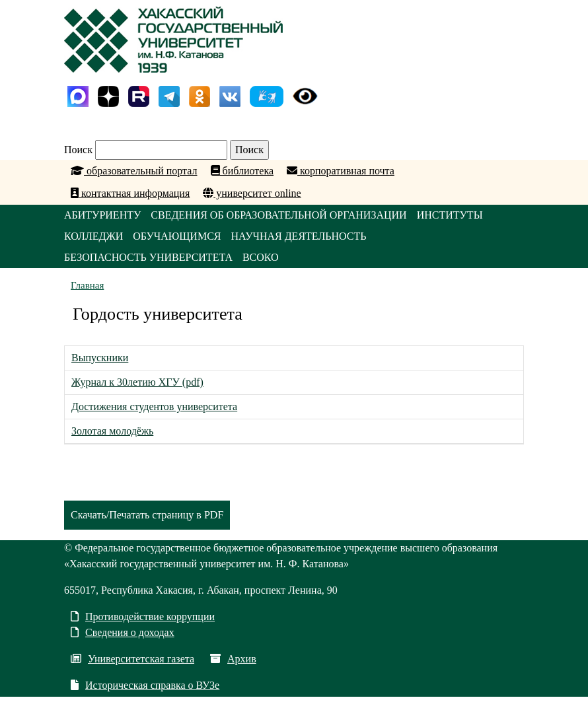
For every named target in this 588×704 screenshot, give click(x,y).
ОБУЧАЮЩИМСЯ (177, 236)
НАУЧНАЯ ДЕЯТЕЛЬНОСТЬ (298, 236)
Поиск (78, 150)
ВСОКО (261, 257)
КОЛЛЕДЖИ (93, 236)
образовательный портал (134, 171)
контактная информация (130, 193)
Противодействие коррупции (143, 616)
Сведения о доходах (123, 632)
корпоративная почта (341, 171)
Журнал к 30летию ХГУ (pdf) (137, 382)
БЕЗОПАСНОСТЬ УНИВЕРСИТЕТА (148, 257)
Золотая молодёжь (112, 431)
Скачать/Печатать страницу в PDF (147, 515)
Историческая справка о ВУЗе (145, 685)
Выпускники (100, 358)
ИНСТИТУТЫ (450, 215)
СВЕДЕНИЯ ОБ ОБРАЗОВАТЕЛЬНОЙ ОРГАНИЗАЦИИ (278, 215)
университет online (252, 193)
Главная (87, 285)
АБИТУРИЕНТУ (102, 215)
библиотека (242, 171)
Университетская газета (132, 659)
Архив (233, 659)
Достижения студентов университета (154, 406)
